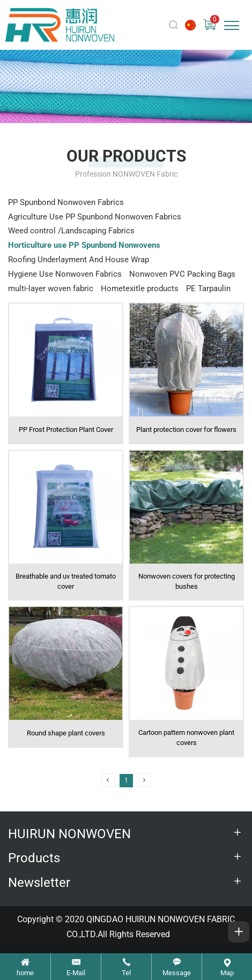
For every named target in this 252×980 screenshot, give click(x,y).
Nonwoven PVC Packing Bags (182, 274)
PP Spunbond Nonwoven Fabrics (66, 202)
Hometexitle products (140, 288)
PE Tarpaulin (208, 288)
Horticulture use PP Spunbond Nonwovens (84, 245)
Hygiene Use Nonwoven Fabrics (65, 274)
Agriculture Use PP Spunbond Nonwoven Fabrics (95, 217)
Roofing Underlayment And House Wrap (79, 260)
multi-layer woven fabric (51, 288)
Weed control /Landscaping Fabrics (71, 231)
